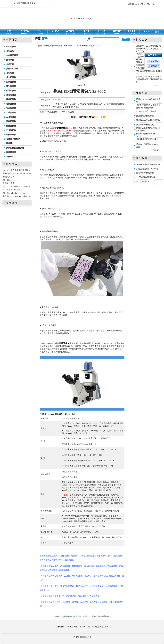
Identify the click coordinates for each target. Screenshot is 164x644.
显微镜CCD (11, 157)
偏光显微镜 (11, 77)
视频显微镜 (11, 99)
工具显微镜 (11, 117)
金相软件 (10, 60)
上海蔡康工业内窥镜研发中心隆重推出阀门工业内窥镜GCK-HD (149, 48)
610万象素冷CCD (144, 181)
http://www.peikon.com (22, 196)
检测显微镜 (11, 104)
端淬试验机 (11, 152)
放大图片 (82, 85)
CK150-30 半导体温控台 (147, 111)
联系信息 (105, 616)
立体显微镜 (11, 108)
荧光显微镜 (11, 86)
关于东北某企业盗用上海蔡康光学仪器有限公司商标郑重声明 (149, 79)
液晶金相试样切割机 (145, 116)
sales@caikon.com (18, 193)
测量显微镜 (11, 126)
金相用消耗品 (12, 55)
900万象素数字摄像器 (146, 177)
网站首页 (132, 4)
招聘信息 (68, 616)
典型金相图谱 (12, 69)
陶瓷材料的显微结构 (145, 173)
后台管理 (104, 627)
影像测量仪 (11, 135)
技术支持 (77, 616)
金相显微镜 (11, 47)
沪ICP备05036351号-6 (82, 637)
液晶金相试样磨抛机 (145, 125)
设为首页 (141, 4)
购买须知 (87, 616)
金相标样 (10, 73)
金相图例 (10, 64)
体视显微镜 (11, 95)
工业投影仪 (11, 130)
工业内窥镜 (11, 113)
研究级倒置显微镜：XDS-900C (59, 46)
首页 (40, 46)
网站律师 (96, 616)
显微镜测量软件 (13, 139)
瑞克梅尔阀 (10, 177)
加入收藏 (151, 4)
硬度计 (9, 143)
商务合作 (59, 616)
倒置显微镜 (11, 91)
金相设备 (10, 51)
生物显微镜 (11, 82)
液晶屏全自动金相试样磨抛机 (149, 120)
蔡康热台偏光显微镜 (15, 148)
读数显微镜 (11, 121)
